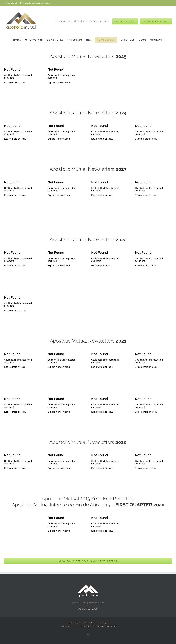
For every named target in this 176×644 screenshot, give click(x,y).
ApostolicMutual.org (99, 623)
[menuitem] (17, 40)
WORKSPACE (84, 609)
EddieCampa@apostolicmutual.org (38, 3)
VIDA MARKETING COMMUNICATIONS (102, 626)
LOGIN (95, 609)
